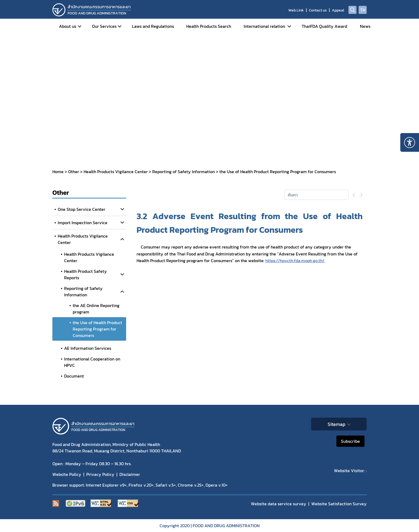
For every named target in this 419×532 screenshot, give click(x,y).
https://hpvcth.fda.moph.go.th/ (295, 261)
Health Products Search (209, 26)
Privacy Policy (100, 474)
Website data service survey (279, 504)
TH (363, 10)
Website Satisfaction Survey (339, 504)
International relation (264, 26)
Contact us (318, 10)
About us (68, 26)
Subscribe (350, 441)
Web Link (296, 10)
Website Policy (67, 474)
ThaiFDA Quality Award (324, 26)
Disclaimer (130, 474)
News (365, 26)
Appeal (338, 10)
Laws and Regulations (153, 26)
